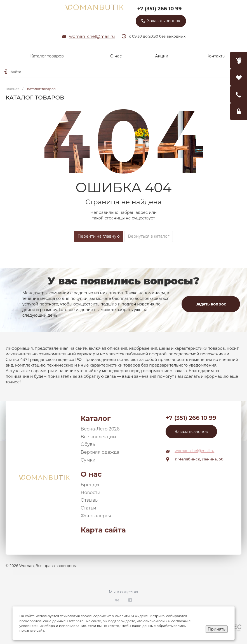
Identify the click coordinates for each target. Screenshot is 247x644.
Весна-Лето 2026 (100, 429)
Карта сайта (103, 530)
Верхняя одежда (100, 452)
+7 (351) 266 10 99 (159, 9)
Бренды (90, 485)
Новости (90, 493)
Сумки (88, 460)
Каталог (96, 418)
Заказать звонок (191, 432)
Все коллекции (98, 437)
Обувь (88, 444)
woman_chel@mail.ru (92, 36)
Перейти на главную (99, 236)
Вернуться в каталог (149, 236)
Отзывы (90, 500)
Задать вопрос (211, 304)
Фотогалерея (96, 516)
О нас (91, 474)
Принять (217, 629)
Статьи (88, 508)
